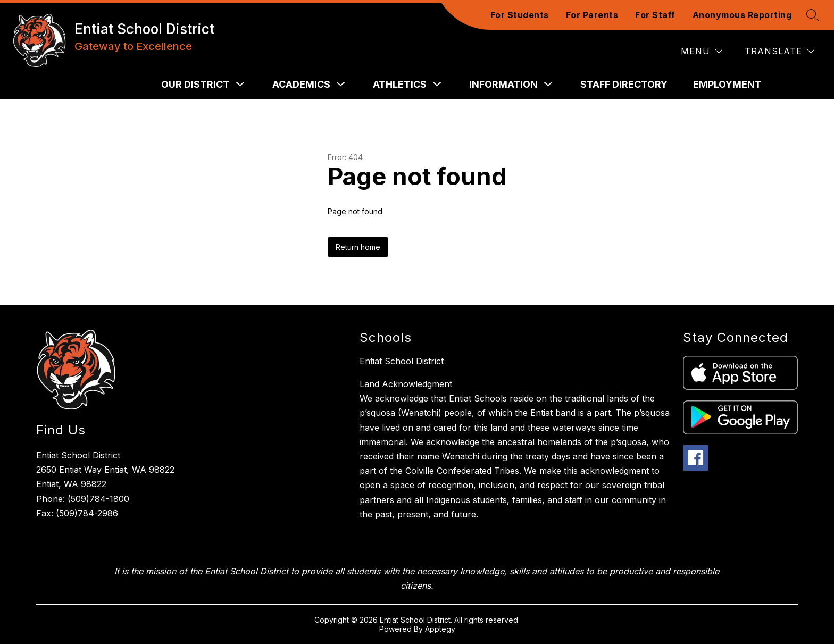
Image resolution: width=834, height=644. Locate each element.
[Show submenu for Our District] (195, 85)
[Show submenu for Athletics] (400, 85)
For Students (520, 15)
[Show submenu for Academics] (301, 85)
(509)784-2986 (87, 513)
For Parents (592, 15)
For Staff (655, 15)
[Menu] (702, 51)
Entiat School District (402, 361)
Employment (727, 84)
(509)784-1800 (98, 499)
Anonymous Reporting (742, 15)
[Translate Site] (779, 51)
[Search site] (813, 15)
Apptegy (440, 629)
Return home (358, 247)
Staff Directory (624, 84)
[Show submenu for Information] (503, 85)
